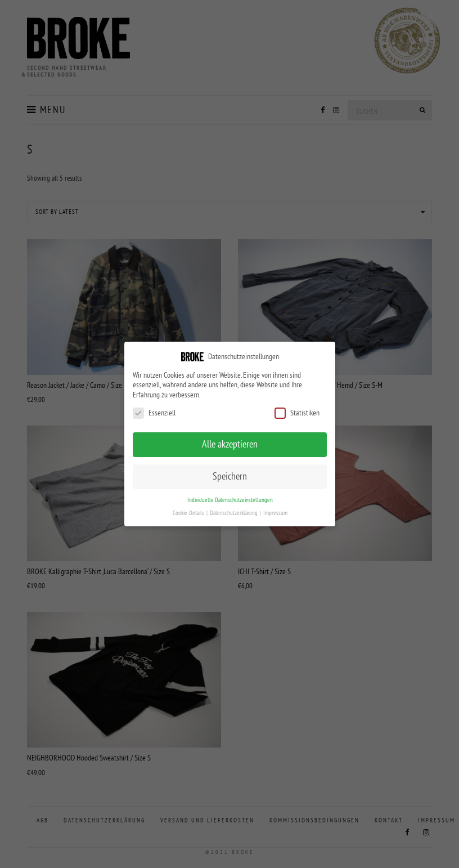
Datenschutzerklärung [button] (234, 513)
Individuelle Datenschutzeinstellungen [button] (229, 500)
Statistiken (296, 413)
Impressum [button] (275, 513)
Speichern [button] (230, 476)
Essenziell (154, 413)
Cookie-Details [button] (188, 513)
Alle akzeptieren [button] (230, 444)
